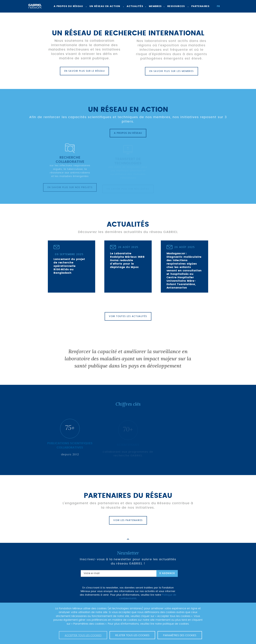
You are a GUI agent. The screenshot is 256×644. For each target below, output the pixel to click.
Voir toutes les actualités (128, 316)
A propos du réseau (68, 6)
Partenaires (200, 6)
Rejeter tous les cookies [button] (132, 635)
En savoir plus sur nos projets (70, 189)
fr (218, 6)
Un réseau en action (105, 6)
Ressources (176, 6)
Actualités (135, 6)
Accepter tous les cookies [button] (83, 635)
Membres (155, 6)
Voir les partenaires (128, 520)
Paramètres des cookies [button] (180, 635)
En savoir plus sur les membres (172, 73)
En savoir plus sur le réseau (84, 72)
